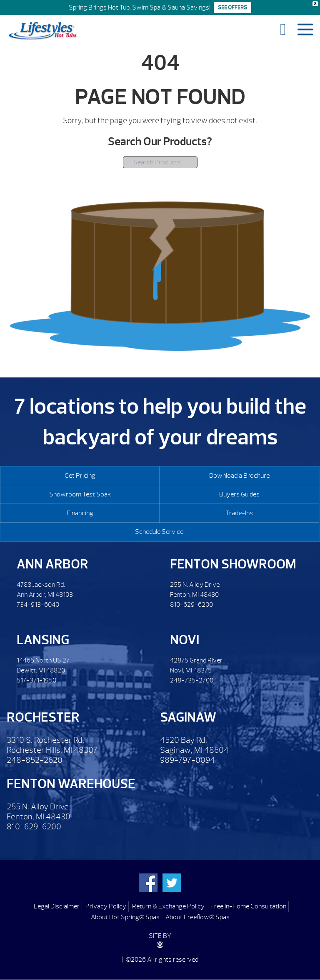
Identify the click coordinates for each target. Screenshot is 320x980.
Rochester (43, 717)
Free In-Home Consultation (248, 906)
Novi (185, 640)
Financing (80, 513)
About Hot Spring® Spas (125, 917)
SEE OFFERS (232, 7)
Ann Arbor (52, 564)
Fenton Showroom (233, 564)
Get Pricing (80, 476)
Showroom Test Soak (80, 494)
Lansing (43, 640)
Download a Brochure (239, 476)
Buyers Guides (239, 494)
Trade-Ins (239, 513)
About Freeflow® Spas (197, 917)
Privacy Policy (106, 906)
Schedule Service (159, 532)
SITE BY (160, 940)
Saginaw (188, 717)
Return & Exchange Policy (168, 906)
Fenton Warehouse (71, 784)
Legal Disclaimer (57, 906)
